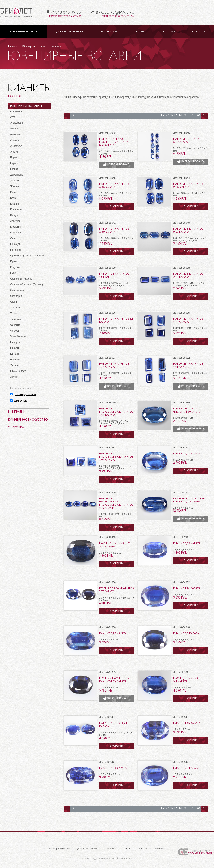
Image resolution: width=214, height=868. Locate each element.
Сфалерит (16, 296)
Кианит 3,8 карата (186, 633)
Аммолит (15, 140)
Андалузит (16, 146)
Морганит (16, 227)
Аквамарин (17, 123)
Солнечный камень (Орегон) (27, 285)
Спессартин (17, 290)
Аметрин (15, 134)
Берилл (15, 158)
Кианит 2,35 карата (187, 454)
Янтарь (14, 365)
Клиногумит (17, 209)
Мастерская (109, 32)
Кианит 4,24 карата (187, 589)
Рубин (14, 273)
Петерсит (16, 250)
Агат (13, 117)
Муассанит (16, 233)
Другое (14, 377)
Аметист (15, 129)
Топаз (14, 313)
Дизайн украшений (70, 32)
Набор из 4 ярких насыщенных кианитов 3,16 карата (116, 142)
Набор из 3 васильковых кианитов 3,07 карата (116, 457)
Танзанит (16, 308)
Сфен (14, 302)
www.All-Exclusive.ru (201, 853)
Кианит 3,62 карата (187, 544)
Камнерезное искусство (28, 420)
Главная (13, 46)
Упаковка (16, 428)
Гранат (14, 169)
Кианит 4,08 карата (187, 723)
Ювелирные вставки (23, 32)
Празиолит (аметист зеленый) (27, 256)
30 (205, 116)
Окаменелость (19, 371)
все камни (16, 111)
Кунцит (14, 215)
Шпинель (15, 360)
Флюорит (15, 331)
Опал (13, 238)
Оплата (140, 32)
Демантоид (17, 175)
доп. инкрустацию (25, 395)
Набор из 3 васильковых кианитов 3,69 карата (116, 412)
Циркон (15, 348)
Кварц (14, 198)
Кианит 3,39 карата (113, 768)
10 (192, 116)
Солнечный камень (21, 279)
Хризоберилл (18, 336)
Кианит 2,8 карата (186, 768)
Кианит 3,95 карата (113, 633)
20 (198, 116)
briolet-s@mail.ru (115, 13)
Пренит (15, 261)
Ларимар (15, 221)
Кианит (15, 204)
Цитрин (15, 354)
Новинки (15, 97)
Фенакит (15, 325)
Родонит (15, 267)
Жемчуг (15, 186)
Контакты (199, 32)
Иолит (14, 192)
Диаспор (15, 181)
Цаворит (15, 342)
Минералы (16, 412)
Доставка (168, 32)
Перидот (15, 244)
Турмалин (16, 319)
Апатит (14, 152)
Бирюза (15, 163)
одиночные (20, 401)
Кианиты (56, 46)
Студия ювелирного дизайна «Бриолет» (111, 859)
